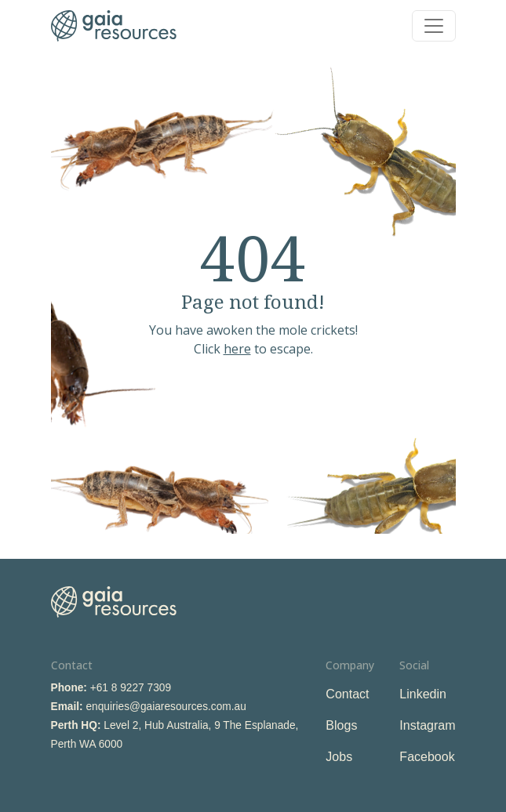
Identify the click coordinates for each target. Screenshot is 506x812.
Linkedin (423, 694)
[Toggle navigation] (434, 26)
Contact (347, 694)
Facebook (427, 757)
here (237, 349)
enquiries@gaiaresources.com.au (166, 707)
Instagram (427, 725)
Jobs (339, 757)
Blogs (341, 725)
